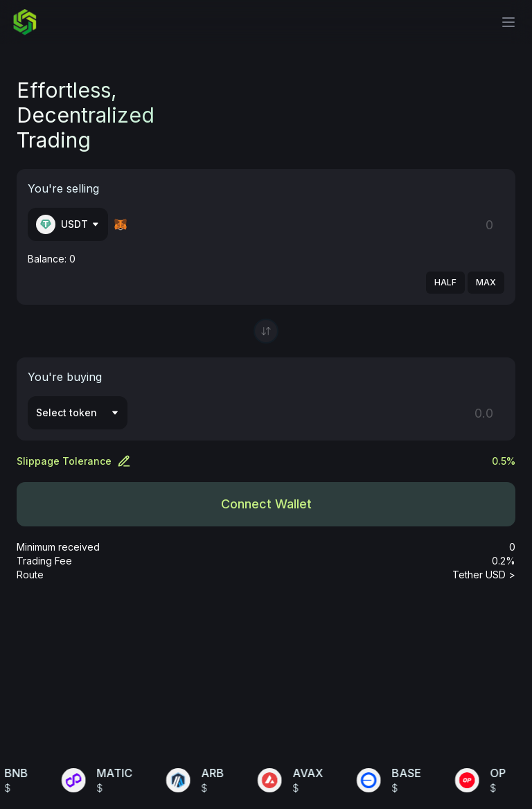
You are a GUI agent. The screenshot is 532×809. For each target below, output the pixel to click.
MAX (486, 282)
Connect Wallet (266, 504)
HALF (445, 282)
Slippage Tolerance (74, 461)
